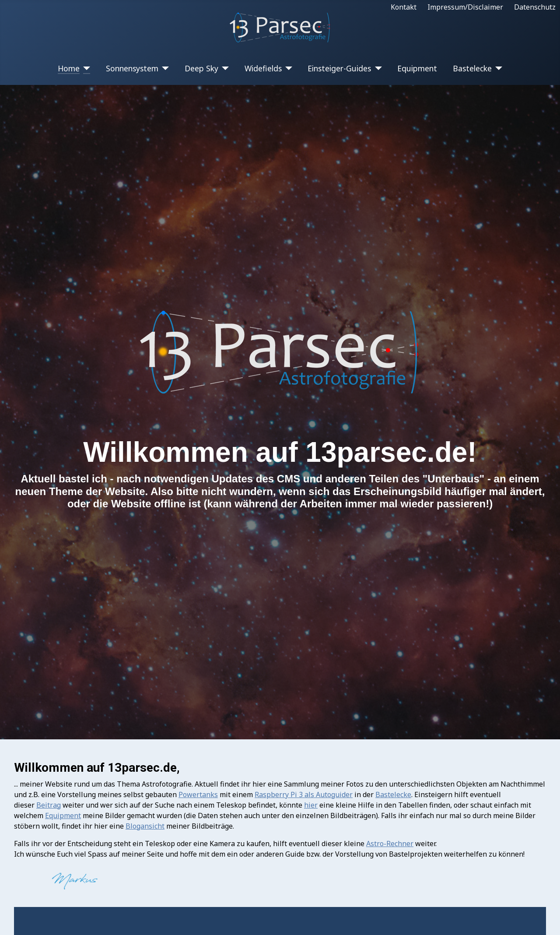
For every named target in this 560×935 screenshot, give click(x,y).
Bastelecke (472, 68)
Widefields (263, 68)
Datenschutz (535, 7)
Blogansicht (145, 826)
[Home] (85, 68)
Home (69, 68)
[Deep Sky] (224, 68)
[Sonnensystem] (164, 68)
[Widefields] (287, 68)
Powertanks (198, 794)
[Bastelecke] (497, 68)
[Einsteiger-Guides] (376, 68)
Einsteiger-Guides (339, 68)
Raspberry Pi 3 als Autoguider (304, 794)
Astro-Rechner (390, 844)
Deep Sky (201, 68)
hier (311, 805)
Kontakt (404, 7)
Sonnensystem (132, 68)
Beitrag (49, 805)
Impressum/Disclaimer (465, 7)
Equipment (417, 68)
